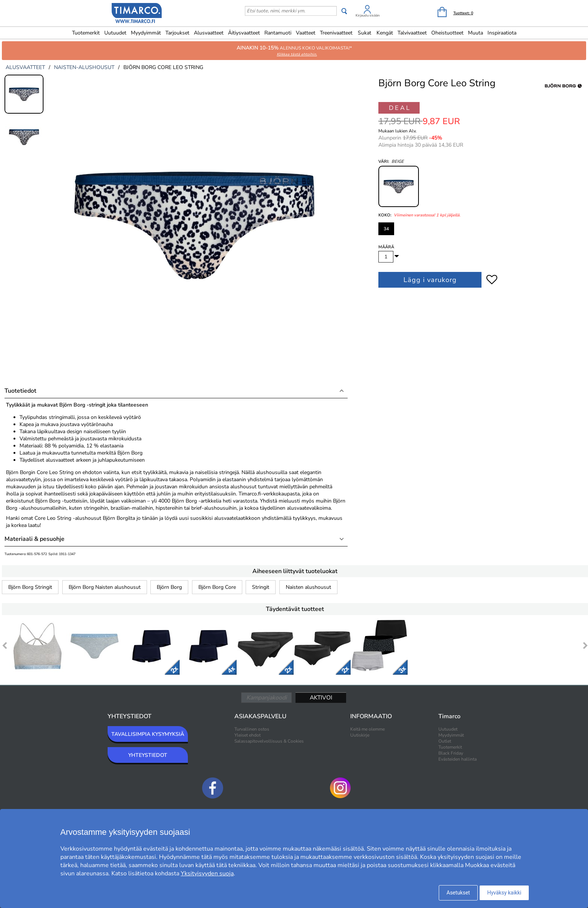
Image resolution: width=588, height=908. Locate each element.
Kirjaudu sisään (367, 15)
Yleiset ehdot (247, 735)
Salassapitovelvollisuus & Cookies (269, 741)
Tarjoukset (177, 33)
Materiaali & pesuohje (34, 539)
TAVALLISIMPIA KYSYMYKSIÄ (148, 734)
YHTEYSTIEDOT (148, 755)
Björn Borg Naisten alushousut (105, 587)
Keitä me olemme (367, 729)
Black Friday (451, 753)
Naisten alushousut (308, 587)
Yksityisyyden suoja (207, 873)
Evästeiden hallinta (457, 759)
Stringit (261, 587)
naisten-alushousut (84, 67)
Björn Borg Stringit (30, 587)
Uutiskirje (360, 735)
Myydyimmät (146, 33)
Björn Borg (169, 587)
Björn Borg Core (217, 587)
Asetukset (458, 893)
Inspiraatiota (502, 33)
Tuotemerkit (86, 33)
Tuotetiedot (20, 391)
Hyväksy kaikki (504, 893)
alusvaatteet (25, 67)
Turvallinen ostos (252, 729)
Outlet (445, 741)
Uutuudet (115, 33)
